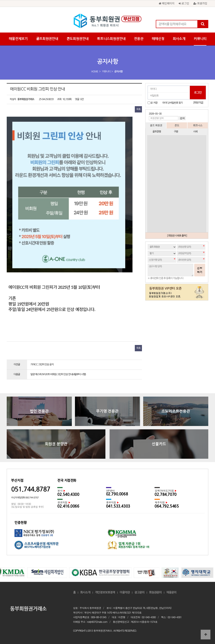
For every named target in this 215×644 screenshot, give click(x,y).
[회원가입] (198, 103)
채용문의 (171, 592)
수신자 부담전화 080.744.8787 (25, 498)
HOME (95, 72)
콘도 (177, 125)
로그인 (184, 3)
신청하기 (200, 270)
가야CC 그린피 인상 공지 (42, 364)
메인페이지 (167, 3)
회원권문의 (155, 592)
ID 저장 (154, 103)
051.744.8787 (31, 489)
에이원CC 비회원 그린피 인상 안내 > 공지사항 (107, 21)
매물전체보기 (18, 39)
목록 (138, 109)
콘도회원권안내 (78, 39)
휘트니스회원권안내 (111, 39)
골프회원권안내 (47, 39)
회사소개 (179, 39)
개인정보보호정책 (105, 592)
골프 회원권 (156, 125)
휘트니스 (198, 125)
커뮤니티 (200, 39)
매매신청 (158, 39)
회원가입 (200, 3)
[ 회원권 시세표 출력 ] (177, 236)
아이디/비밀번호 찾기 (172, 103)
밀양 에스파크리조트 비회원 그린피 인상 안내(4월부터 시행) (58, 374)
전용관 (139, 39)
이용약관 (125, 592)
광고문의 (139, 592)
